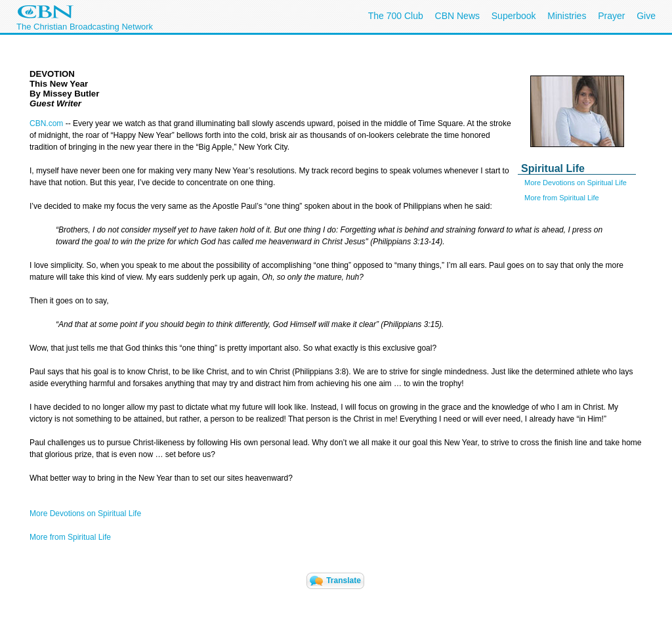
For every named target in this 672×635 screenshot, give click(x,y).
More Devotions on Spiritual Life (576, 183)
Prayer (611, 16)
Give (646, 16)
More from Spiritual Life (562, 198)
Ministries (567, 16)
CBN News (457, 16)
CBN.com (46, 123)
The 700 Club (396, 16)
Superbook (514, 16)
